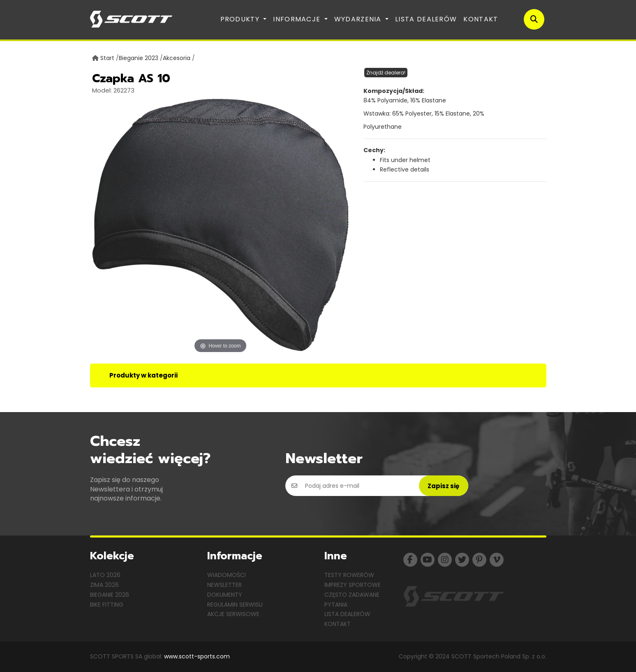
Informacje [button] (298, 19)
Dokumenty (225, 595)
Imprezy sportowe (353, 585)
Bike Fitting (107, 605)
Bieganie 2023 (139, 58)
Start (107, 58)
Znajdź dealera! (386, 73)
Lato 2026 (105, 575)
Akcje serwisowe (233, 614)
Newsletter (224, 585)
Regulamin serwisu (235, 605)
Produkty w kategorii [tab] (143, 375)
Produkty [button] (241, 19)
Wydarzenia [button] (359, 19)
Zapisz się (443, 486)
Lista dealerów (426, 19)
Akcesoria (177, 58)
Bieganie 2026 (110, 595)
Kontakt (481, 19)
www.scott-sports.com (197, 656)
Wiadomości (227, 575)
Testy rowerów (349, 575)
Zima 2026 (104, 585)
